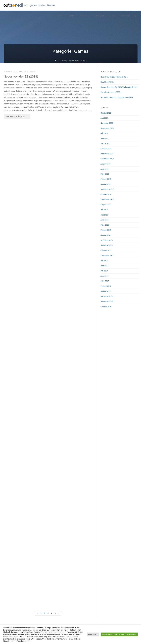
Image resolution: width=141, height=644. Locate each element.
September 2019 (107, 159)
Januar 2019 (105, 184)
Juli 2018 (104, 210)
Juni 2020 (104, 138)
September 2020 (107, 128)
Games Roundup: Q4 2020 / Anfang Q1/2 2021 (119, 87)
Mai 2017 (104, 271)
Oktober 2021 (106, 113)
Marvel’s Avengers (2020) (111, 92)
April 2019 (104, 169)
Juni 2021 (104, 118)
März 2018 (105, 225)
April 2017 (104, 276)
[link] (135, 16)
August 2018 (105, 205)
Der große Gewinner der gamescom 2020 (117, 97)
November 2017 (107, 245)
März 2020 (105, 143)
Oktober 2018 (106, 194)
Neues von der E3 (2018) (21, 76)
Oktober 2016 (106, 307)
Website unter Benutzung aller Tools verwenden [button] (119, 634)
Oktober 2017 (106, 251)
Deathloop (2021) (107, 82)
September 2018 (107, 200)
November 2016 (107, 301)
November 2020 (107, 123)
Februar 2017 (106, 286)
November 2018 (107, 189)
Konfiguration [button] (93, 634)
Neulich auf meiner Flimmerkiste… (114, 77)
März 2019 (105, 174)
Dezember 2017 (107, 240)
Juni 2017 (104, 266)
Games (33, 72)
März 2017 (105, 281)
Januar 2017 (105, 291)
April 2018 (104, 220)
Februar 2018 (106, 230)
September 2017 (107, 256)
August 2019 (105, 164)
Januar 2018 (105, 235)
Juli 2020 (104, 133)
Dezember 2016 (107, 296)
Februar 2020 (106, 149)
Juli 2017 (104, 261)
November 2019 (107, 154)
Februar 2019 (106, 179)
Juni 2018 (104, 215)
